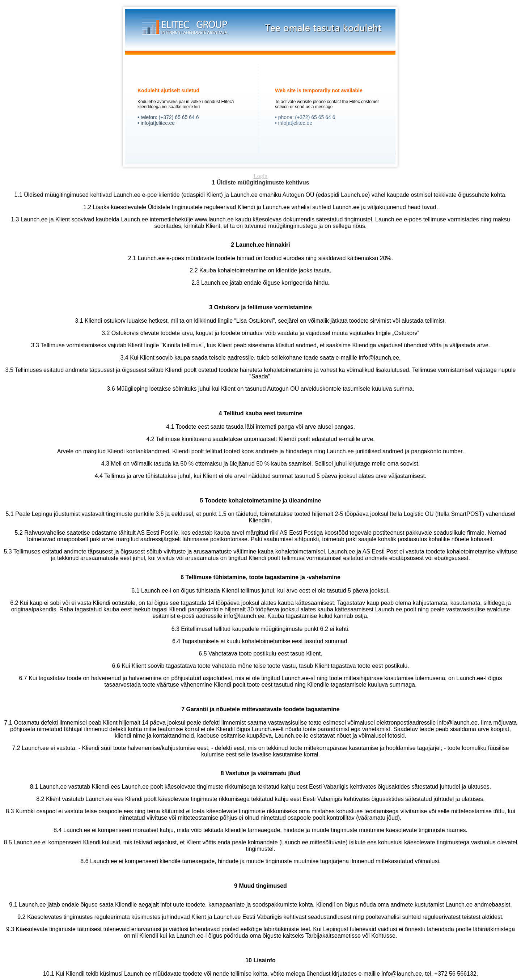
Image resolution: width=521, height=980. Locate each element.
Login (260, 176)
